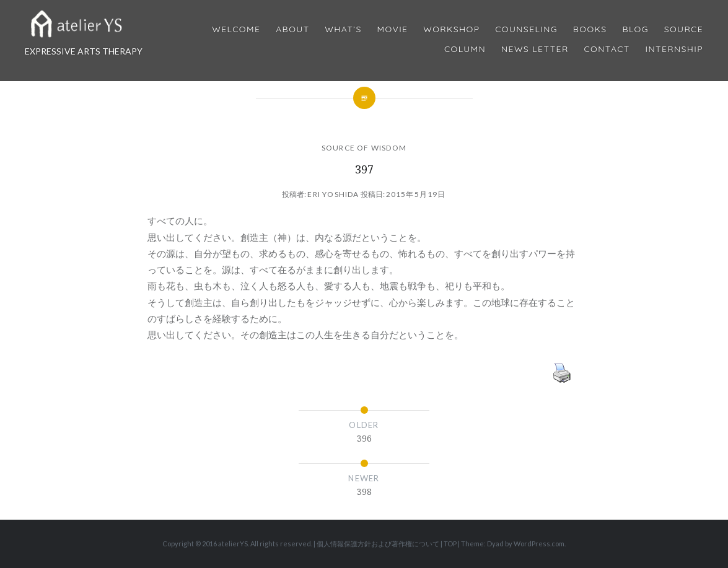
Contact (607, 49)
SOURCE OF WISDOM (364, 148)
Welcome (236, 29)
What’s (343, 29)
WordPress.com (539, 544)
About (292, 29)
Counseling (526, 29)
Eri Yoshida (333, 194)
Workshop (451, 29)
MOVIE (393, 29)
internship (674, 49)
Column (465, 49)
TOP (450, 544)
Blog (635, 29)
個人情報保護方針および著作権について (378, 544)
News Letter (535, 49)
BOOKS (590, 29)
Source (684, 29)
